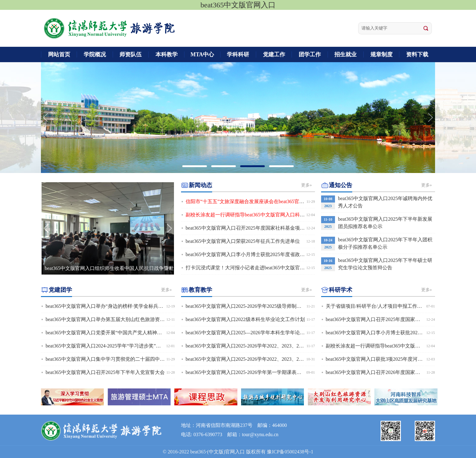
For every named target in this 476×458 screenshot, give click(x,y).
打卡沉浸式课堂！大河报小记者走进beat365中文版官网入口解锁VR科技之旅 (268, 268)
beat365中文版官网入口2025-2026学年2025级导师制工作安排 (251, 306)
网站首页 (59, 54)
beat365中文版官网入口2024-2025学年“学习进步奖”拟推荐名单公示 (118, 346)
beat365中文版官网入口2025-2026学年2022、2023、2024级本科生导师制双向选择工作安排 (283, 359)
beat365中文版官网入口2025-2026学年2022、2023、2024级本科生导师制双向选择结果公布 (283, 346)
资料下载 (417, 54)
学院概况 (95, 54)
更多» (307, 185)
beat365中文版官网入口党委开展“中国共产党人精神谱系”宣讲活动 (117, 333)
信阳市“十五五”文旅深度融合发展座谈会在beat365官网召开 (250, 201)
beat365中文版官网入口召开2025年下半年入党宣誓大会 (105, 372)
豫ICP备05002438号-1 (290, 452)
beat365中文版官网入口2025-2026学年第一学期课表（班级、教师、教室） (266, 372)
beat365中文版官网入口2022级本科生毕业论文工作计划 (245, 319)
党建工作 (274, 54)
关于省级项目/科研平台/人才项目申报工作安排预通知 (384, 306)
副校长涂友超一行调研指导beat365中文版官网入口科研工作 (250, 215)
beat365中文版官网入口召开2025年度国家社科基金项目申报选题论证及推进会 (270, 228)
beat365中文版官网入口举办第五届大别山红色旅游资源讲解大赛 (115, 319)
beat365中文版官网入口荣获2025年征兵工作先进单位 (243, 241)
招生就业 (345, 54)
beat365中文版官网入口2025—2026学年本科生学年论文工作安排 (255, 333)
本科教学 (167, 54)
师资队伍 (131, 54)
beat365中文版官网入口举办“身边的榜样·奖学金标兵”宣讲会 (110, 306)
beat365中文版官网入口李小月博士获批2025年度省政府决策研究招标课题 (265, 254)
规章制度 (381, 54)
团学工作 (310, 54)
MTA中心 (202, 54)
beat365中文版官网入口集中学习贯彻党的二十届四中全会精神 (113, 359)
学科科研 (238, 54)
